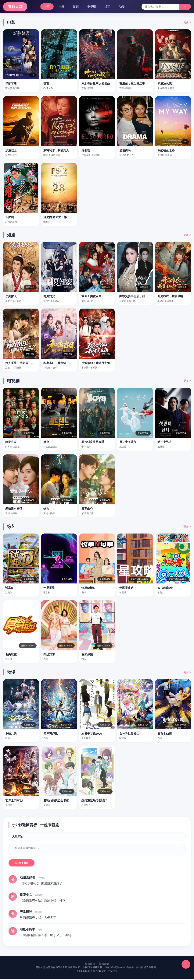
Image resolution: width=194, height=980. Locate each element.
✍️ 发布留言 (22, 864)
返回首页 (90, 965)
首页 (47, 7)
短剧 (76, 7)
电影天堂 (15, 7)
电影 (61, 7)
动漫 (122, 7)
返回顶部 (104, 965)
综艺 (107, 7)
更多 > (187, 22)
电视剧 (92, 7)
